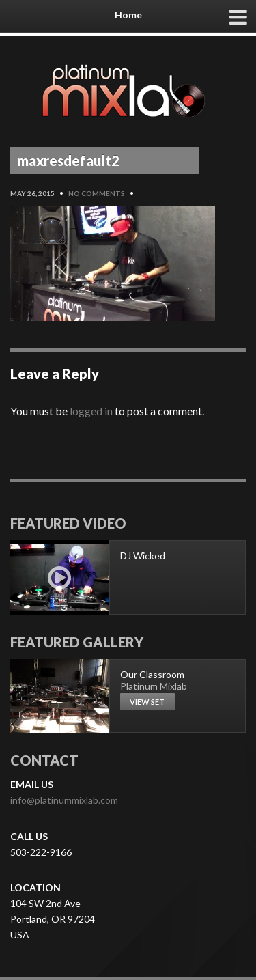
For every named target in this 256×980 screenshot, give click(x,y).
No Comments (97, 193)
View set (147, 702)
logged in (91, 411)
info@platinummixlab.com (64, 800)
